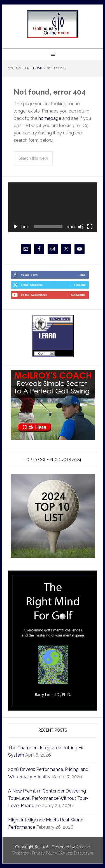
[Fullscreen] (90, 227)
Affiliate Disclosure (77, 853)
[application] (53, 208)
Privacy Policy (45, 853)
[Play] (15, 227)
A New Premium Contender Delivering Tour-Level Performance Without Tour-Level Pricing (48, 798)
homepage (50, 118)
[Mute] (81, 227)
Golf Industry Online (53, 24)
